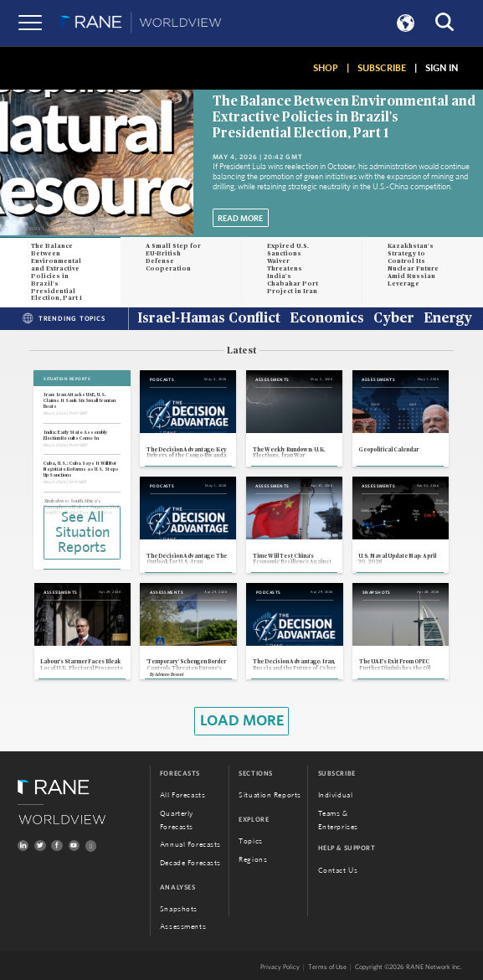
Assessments (183, 928)
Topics (250, 841)
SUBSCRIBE (382, 68)
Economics (327, 319)
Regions (253, 860)
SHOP (326, 68)
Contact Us (338, 871)
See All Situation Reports (82, 533)
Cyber (394, 319)
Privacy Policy (280, 968)
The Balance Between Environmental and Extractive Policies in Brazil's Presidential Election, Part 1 (344, 117)
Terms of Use (327, 968)
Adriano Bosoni (169, 675)
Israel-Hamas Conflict (209, 319)
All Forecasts (182, 795)
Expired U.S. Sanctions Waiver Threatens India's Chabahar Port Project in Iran (293, 268)
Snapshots (179, 909)
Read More (240, 219)
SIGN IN (442, 68)
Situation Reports (270, 795)
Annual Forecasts (190, 846)
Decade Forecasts (190, 863)
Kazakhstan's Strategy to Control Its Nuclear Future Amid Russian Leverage (413, 264)
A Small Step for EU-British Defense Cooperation (173, 257)
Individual (336, 795)
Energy (448, 319)
